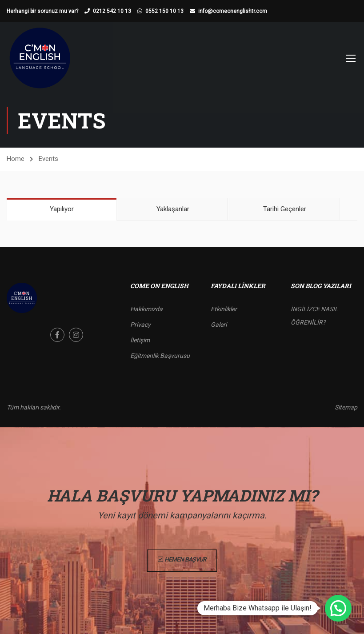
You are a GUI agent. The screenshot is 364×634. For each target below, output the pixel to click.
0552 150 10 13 (164, 11)
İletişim (140, 340)
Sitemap (346, 407)
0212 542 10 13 (112, 11)
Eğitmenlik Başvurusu (160, 356)
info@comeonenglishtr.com (233, 11)
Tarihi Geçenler (285, 209)
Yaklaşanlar (173, 209)
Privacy (140, 325)
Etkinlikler (224, 309)
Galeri (219, 325)
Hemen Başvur (182, 560)
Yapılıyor (62, 209)
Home (16, 159)
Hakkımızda (146, 309)
